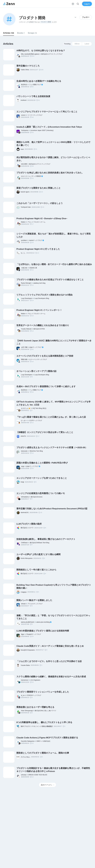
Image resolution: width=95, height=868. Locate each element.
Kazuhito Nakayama (28, 741)
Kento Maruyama (27, 558)
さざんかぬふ (25, 757)
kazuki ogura (25, 192)
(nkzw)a (24, 775)
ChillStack (24, 543)
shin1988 (24, 164)
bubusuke (24, 451)
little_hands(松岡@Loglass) (30, 54)
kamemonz (25, 680)
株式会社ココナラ (27, 528)
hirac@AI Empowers (28, 650)
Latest (87, 44)
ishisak (23, 604)
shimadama (25, 497)
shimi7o (23, 436)
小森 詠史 (24, 268)
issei (22, 149)
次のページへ (48, 785)
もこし (23, 253)
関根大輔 (24, 359)
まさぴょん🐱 (26, 408)
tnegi (22, 482)
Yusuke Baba (25, 665)
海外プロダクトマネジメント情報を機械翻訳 (37, 726)
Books (21, 33)
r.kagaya (24, 592)
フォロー (86, 17)
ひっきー (24, 421)
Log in (87, 4)
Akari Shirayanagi (27, 711)
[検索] (78, 4)
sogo (23, 466)
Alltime (77, 44)
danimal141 (25, 513)
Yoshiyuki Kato (26, 207)
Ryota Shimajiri (26, 283)
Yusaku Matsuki (26, 329)
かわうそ (24, 176)
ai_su (23, 695)
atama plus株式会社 (28, 622)
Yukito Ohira (25, 70)
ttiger (23, 634)
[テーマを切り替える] (73, 4)
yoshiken (24, 240)
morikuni (24, 100)
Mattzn (23, 222)
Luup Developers (27, 298)
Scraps (32, 33)
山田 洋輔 (24, 347)
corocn (23, 115)
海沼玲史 (24, 85)
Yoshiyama (25, 130)
